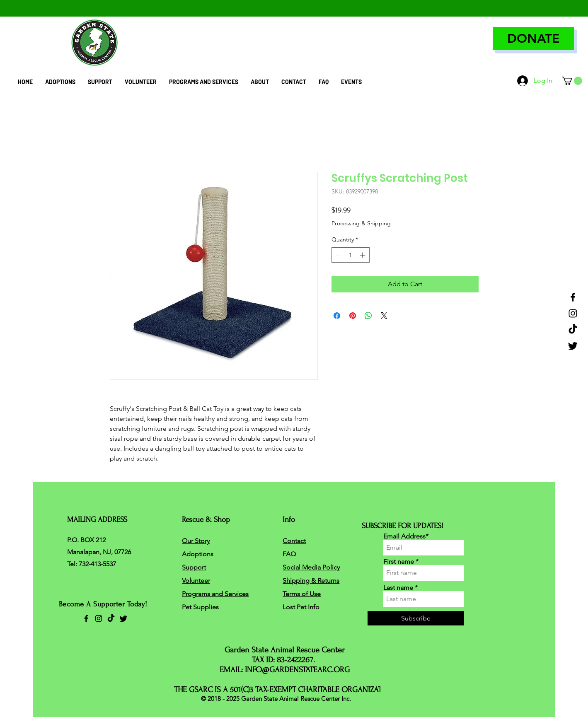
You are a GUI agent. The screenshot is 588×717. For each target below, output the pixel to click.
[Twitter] (573, 346)
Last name (398, 588)
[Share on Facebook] (337, 316)
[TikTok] (573, 330)
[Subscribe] (416, 618)
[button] (572, 81)
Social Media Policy (311, 567)
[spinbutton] (351, 255)
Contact (294, 541)
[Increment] (363, 255)
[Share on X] (384, 316)
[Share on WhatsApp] (368, 316)
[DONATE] (533, 38)
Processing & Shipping (361, 223)
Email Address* (406, 536)
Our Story (196, 541)
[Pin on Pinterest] (353, 316)
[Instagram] (573, 313)
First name (399, 562)
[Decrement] (338, 255)
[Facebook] (573, 297)
